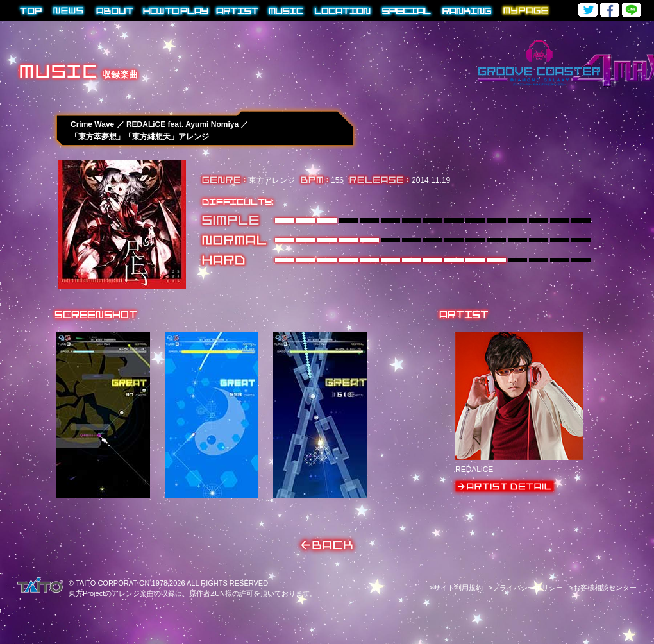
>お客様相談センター (603, 588)
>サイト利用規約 (456, 588)
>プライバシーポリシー (526, 588)
